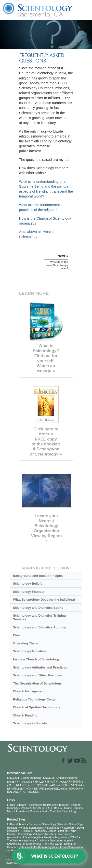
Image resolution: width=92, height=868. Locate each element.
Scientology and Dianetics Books (38, 608)
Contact (35, 811)
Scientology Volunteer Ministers (37, 834)
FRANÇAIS (26, 782)
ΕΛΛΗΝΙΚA (76, 789)
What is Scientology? (32, 828)
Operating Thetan (26, 643)
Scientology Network (54, 824)
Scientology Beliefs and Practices (48, 805)
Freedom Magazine (55, 837)
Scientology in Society (30, 723)
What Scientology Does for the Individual (44, 600)
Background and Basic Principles (38, 576)
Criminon (42, 840)
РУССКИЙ (64, 782)
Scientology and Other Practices (37, 675)
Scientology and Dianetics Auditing (40, 627)
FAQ (49, 808)
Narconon (56, 840)
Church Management (29, 691)
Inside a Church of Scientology (36, 659)
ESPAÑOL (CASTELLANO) (51, 789)
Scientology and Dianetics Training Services (39, 617)
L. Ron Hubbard (17, 805)
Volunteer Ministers (32, 808)
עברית (39, 781)
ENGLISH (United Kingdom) (60, 778)
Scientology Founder (29, 592)
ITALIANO (13, 792)
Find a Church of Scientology (59, 811)
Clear (17, 635)
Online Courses (73, 808)
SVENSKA (76, 785)
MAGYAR (49, 785)
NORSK (62, 785)
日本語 (51, 782)
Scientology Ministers (29, 651)
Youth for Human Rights (41, 847)
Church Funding (25, 715)
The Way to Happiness (21, 840)
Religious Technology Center (35, 699)
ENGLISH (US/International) (24, 778)
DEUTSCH (36, 785)
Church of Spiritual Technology (37, 707)
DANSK (12, 782)
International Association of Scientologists (40, 836)
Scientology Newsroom (61, 828)
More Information (17, 811)
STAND (74, 837)
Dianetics (34, 824)
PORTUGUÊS (30, 792)
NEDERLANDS (18, 785)
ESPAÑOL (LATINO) (19, 789)
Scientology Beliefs (28, 584)
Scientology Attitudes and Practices (40, 667)
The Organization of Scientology (37, 683)
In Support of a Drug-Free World (42, 844)
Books (58, 808)
